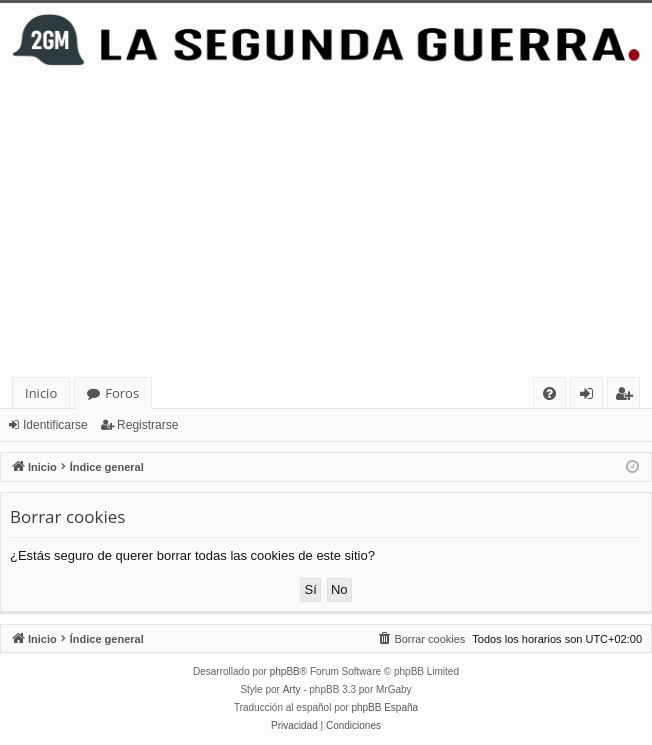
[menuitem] (549, 393)
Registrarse (147, 425)
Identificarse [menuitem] (591, 396)
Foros (122, 393)
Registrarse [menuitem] (628, 396)
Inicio (41, 393)
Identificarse (55, 425)
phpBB (285, 671)
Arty (292, 689)
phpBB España (384, 707)
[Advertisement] (326, 227)
